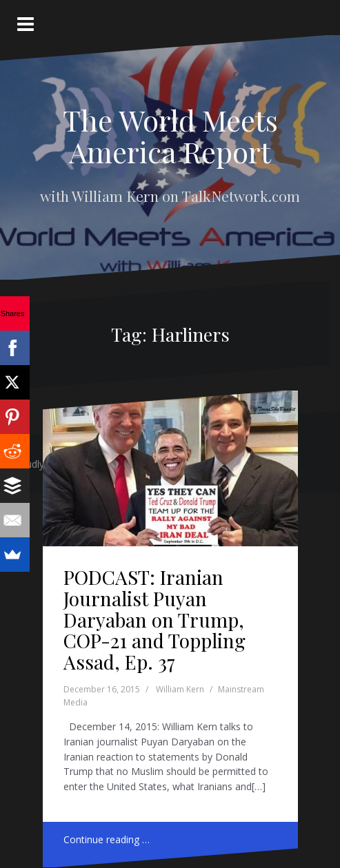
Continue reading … (107, 839)
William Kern (180, 689)
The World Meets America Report (170, 136)
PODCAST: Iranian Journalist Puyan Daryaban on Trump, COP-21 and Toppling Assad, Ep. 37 (154, 619)
